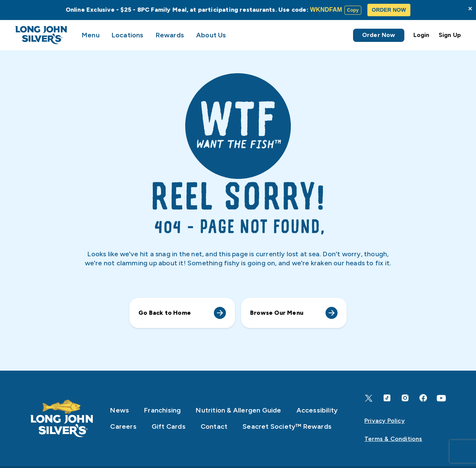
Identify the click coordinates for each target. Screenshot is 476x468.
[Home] (62, 419)
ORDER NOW (389, 10)
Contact (214, 426)
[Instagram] (405, 398)
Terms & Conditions (393, 439)
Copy (353, 10)
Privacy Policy (385, 421)
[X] (369, 398)
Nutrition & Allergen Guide (238, 410)
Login (421, 35)
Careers (123, 426)
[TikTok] (387, 398)
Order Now (379, 35)
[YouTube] (441, 398)
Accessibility (317, 410)
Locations (128, 35)
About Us (211, 35)
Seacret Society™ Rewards (287, 426)
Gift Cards (169, 426)
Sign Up (450, 35)
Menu (91, 35)
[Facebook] (423, 398)
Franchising (162, 410)
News (120, 410)
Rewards (170, 35)
